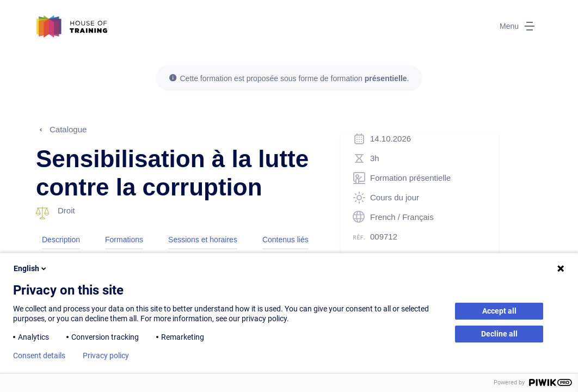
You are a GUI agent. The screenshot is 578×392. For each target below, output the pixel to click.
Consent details (39, 356)
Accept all (499, 311)
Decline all (499, 334)
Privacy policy (106, 356)
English (31, 268)
